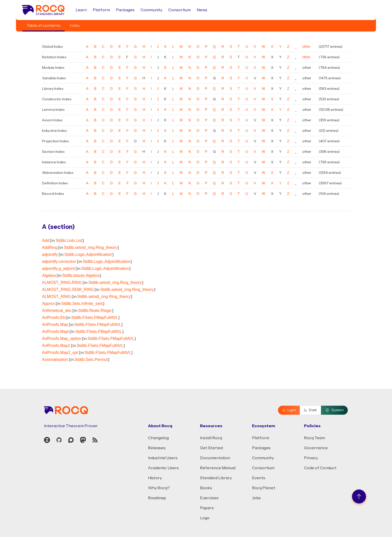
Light (289, 410)
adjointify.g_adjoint (58, 268)
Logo (205, 518)
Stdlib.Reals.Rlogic (95, 311)
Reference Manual (218, 468)
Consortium (179, 10)
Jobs (256, 498)
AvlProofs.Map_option (61, 339)
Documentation (215, 458)
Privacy (311, 458)
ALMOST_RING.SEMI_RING (68, 290)
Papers (207, 508)
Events (259, 478)
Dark (310, 410)
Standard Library (216, 478)
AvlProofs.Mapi (55, 332)
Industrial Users (163, 458)
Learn (81, 10)
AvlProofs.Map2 (56, 346)
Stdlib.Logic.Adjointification (88, 254)
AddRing (50, 247)
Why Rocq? (159, 488)
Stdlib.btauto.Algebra (81, 276)
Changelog (158, 438)
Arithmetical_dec (57, 311)
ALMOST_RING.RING (62, 283)
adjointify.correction (59, 261)
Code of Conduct (320, 468)
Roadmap (157, 498)
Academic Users (163, 468)
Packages (125, 10)
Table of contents (43, 26)
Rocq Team (314, 438)
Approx (48, 304)
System (334, 410)
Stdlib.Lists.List (69, 240)
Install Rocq (211, 438)
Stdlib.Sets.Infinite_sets (82, 304)
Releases (157, 448)
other (306, 47)
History (155, 478)
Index (75, 26)
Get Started (211, 448)
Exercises (209, 498)
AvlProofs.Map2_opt (60, 353)
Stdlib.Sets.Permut (91, 360)
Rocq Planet (264, 488)
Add (45, 240)
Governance (316, 448)
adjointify (50, 254)
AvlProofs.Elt (53, 318)
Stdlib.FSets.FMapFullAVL (94, 318)
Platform (101, 10)
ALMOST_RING (56, 297)
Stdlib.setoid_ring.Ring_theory (90, 247)
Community (151, 10)
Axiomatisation (55, 360)
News (202, 10)
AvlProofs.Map (55, 325)
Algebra (49, 276)
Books (206, 488)
